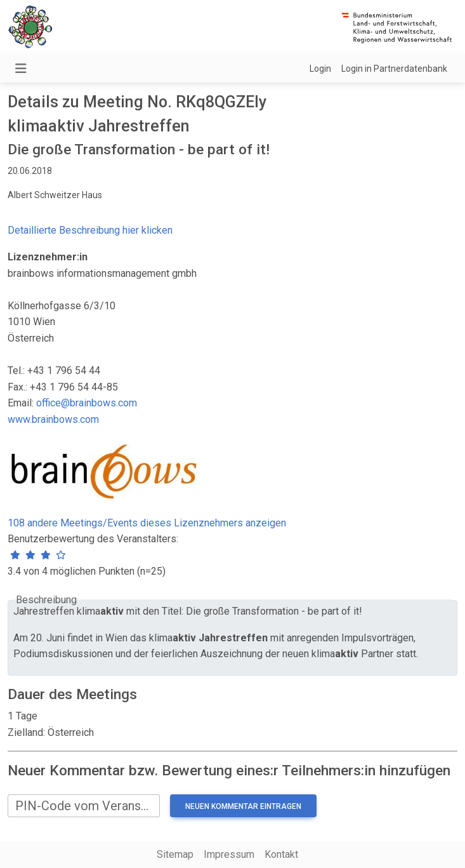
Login (320, 69)
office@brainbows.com (87, 403)
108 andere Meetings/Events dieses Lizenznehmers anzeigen (147, 523)
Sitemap (175, 854)
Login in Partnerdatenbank (394, 69)
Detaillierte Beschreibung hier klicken (90, 230)
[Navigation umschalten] (21, 69)
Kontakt (281, 854)
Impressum (229, 854)
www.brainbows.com (53, 419)
